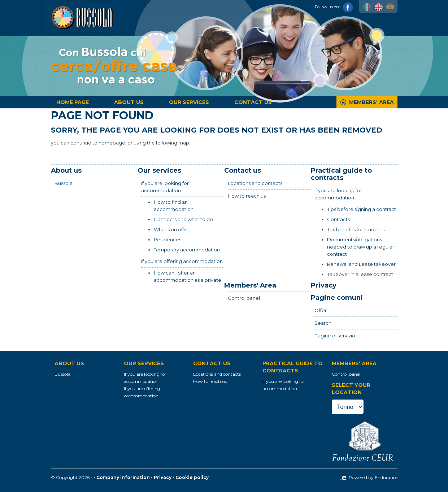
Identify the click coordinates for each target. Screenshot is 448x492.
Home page (73, 102)
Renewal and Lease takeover (361, 264)
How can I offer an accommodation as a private (188, 276)
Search (323, 323)
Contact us (253, 102)
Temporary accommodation (187, 250)
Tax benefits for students (356, 229)
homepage (112, 143)
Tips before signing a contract (362, 209)
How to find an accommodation (174, 206)
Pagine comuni (337, 298)
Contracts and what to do (183, 219)
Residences (168, 239)
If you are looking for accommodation (165, 187)
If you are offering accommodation (182, 261)
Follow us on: (334, 7)
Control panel (244, 298)
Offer (321, 310)
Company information (123, 477)
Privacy (324, 285)
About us (129, 102)
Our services (189, 102)
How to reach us (247, 196)
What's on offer (171, 229)
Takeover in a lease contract (360, 274)
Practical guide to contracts (341, 174)
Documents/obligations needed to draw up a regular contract (361, 247)
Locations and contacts (255, 183)
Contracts (338, 219)
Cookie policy (192, 477)
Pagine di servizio (335, 336)
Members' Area (371, 102)
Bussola (64, 183)
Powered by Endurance (369, 477)
